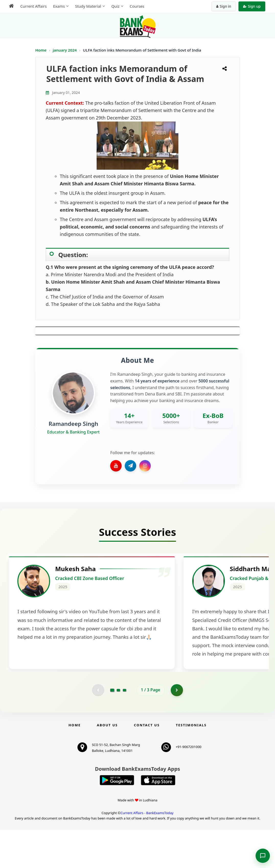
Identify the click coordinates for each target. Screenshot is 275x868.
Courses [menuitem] (136, 6)
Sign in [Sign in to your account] (225, 6)
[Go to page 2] (118, 728)
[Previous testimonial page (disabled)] (98, 728)
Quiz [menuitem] (114, 6)
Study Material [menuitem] (87, 6)
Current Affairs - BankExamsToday (147, 851)
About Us (107, 763)
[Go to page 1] (112, 728)
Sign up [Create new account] (253, 6)
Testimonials (191, 763)
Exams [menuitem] (58, 6)
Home (41, 50)
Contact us (147, 763)
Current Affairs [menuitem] (33, 6)
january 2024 (65, 50)
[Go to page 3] (124, 728)
